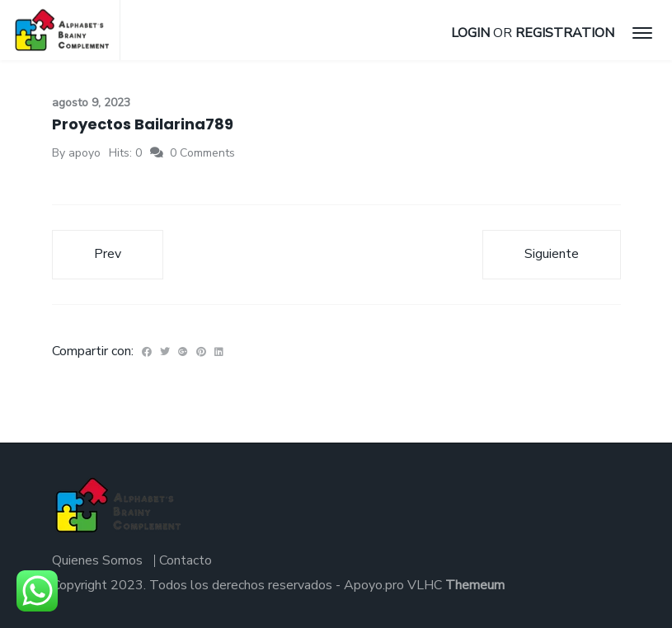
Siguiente (552, 254)
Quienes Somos (97, 560)
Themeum (475, 585)
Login (470, 33)
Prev (108, 254)
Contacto (186, 560)
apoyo (85, 153)
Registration (565, 33)
